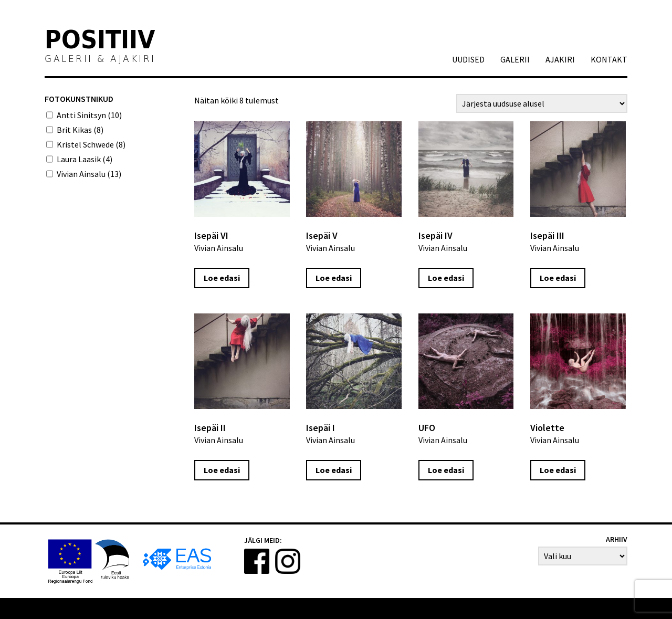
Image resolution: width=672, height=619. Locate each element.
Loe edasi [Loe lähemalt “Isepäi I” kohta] (334, 470)
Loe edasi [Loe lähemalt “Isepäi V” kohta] (334, 278)
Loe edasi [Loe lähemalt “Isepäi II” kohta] (222, 470)
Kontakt (609, 59)
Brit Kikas (80, 130)
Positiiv (100, 41)
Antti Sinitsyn (89, 115)
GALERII (515, 59)
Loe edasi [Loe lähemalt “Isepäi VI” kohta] (222, 278)
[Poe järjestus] (542, 103)
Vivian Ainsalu (89, 174)
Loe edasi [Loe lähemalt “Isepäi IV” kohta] (446, 278)
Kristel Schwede (91, 144)
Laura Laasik (85, 159)
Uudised (468, 59)
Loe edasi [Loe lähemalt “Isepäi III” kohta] (558, 278)
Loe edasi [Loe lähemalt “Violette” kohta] (558, 470)
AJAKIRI (560, 59)
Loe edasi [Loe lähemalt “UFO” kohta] (446, 470)
